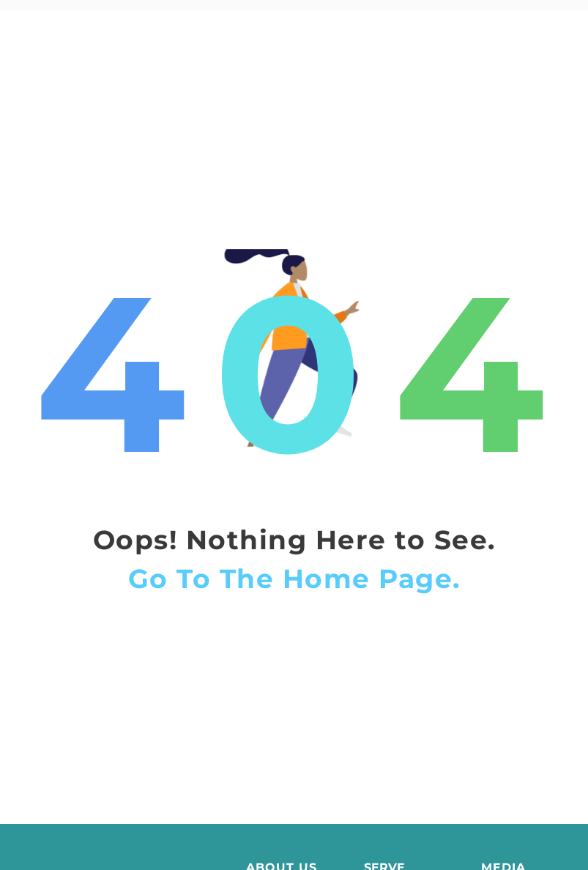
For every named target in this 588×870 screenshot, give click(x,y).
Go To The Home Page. (294, 598)
